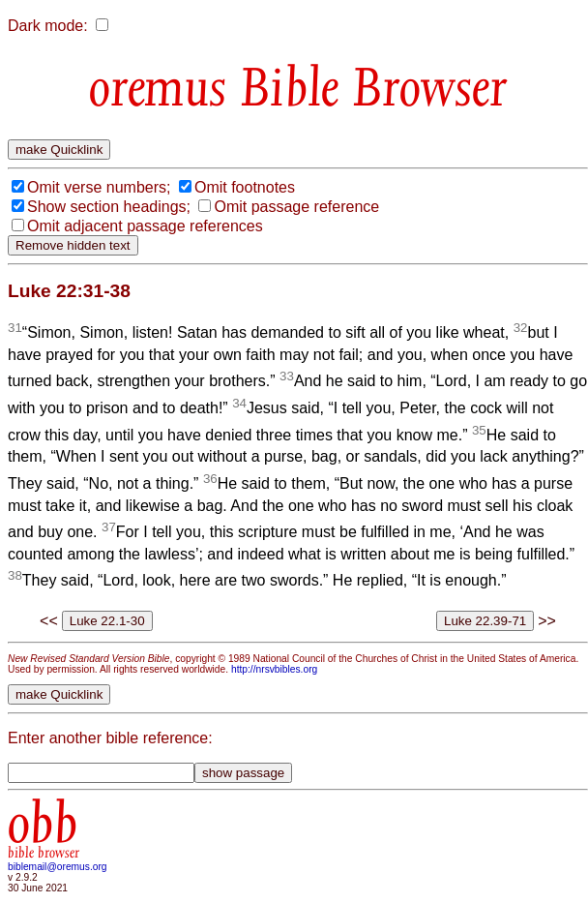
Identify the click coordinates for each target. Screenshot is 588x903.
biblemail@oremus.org (58, 867)
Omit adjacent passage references (145, 226)
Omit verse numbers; (99, 187)
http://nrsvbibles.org (274, 669)
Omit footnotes (245, 187)
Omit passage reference (296, 207)
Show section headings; (109, 207)
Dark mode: (48, 26)
